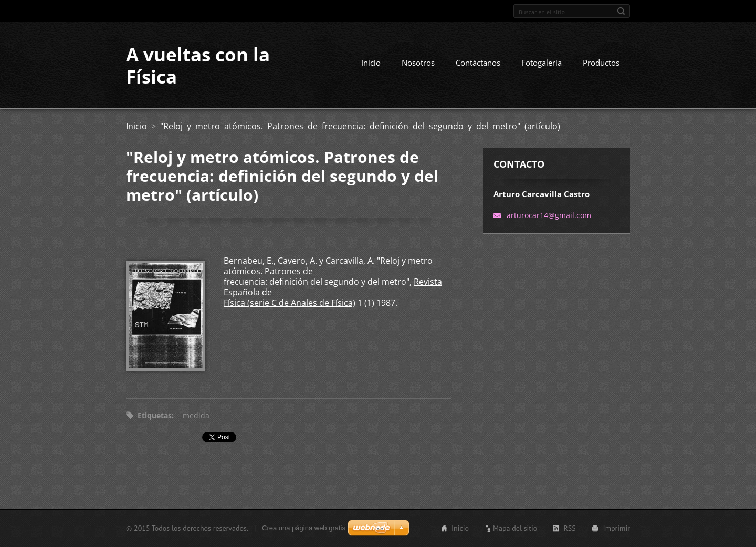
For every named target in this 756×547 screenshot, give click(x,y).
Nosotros (418, 63)
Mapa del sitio (515, 528)
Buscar (621, 11)
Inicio (371, 63)
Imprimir (617, 528)
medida (196, 415)
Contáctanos (478, 63)
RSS (569, 528)
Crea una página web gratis (304, 528)
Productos (601, 63)
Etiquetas (155, 415)
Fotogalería (542, 63)
